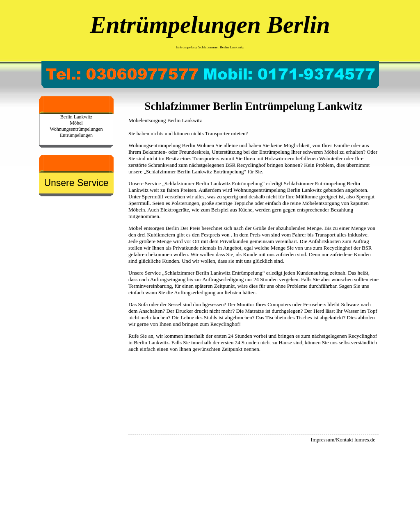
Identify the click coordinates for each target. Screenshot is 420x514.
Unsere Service (76, 183)
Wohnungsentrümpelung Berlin (162, 145)
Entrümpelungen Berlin (210, 25)
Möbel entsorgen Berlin (154, 228)
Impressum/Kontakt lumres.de (343, 440)
